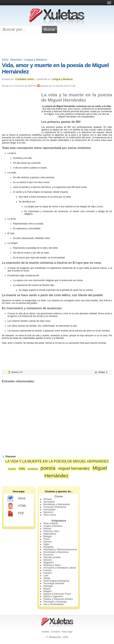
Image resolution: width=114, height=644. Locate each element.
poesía (48, 468)
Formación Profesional (55, 507)
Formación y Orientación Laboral (60, 568)
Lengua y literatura (35, 60)
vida (22, 469)
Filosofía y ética (51, 531)
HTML (17, 506)
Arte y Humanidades (54, 604)
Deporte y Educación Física (57, 594)
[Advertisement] (57, 46)
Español (47, 573)
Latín (46, 576)
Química (48, 542)
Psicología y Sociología (55, 602)
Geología (48, 586)
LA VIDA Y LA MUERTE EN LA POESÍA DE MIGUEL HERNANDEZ (57, 461)
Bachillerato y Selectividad (57, 504)
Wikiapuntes (55, 637)
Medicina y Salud (52, 565)
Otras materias (51, 523)
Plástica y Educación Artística (58, 599)
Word (16, 499)
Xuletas (45, 632)
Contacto (55, 632)
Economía (48, 555)
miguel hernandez (74, 468)
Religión (47, 591)
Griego (47, 578)
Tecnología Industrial (54, 583)
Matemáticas (50, 534)
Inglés (46, 544)
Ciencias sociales (52, 557)
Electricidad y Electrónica (56, 552)
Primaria (48, 499)
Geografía (48, 547)
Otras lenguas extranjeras (56, 581)
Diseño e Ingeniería (53, 596)
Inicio (5, 60)
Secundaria (49, 502)
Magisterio (49, 563)
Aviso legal (67, 632)
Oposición (48, 512)
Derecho (48, 560)
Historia (47, 529)
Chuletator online (25, 79)
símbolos (33, 469)
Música (47, 589)
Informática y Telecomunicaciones (60, 549)
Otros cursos (50, 515)
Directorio (16, 60)
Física (46, 539)
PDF (16, 514)
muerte (12, 469)
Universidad (49, 510)
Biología (47, 536)
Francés (47, 570)
